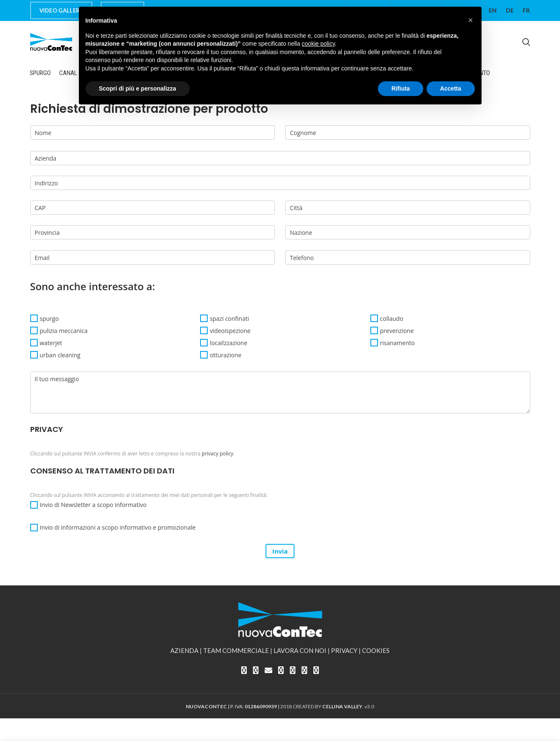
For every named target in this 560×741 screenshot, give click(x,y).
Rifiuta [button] (401, 88)
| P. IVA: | (233, 706)
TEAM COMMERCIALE (236, 650)
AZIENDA (184, 650)
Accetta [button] (451, 88)
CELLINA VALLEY (342, 706)
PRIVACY (344, 650)
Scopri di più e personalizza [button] (138, 88)
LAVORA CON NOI (300, 650)
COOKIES (376, 650)
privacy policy (217, 454)
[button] (471, 20)
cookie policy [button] (318, 44)
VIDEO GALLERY (61, 10)
